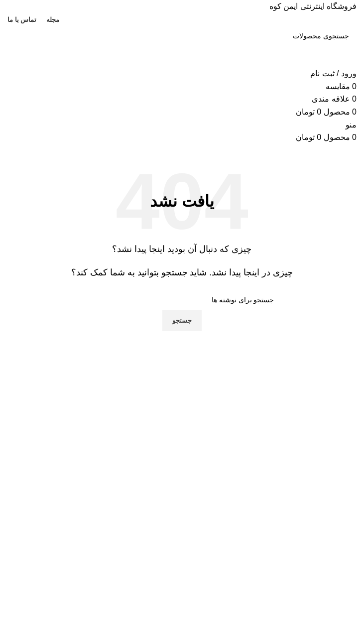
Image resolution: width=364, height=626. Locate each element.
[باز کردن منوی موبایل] (351, 125)
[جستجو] (182, 36)
